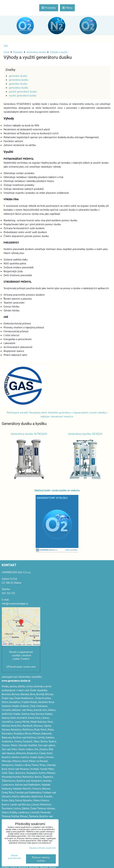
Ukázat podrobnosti (14, 857)
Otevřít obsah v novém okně (21, 667)
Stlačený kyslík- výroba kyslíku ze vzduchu (57, 490)
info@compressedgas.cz (15, 603)
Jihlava (52, 710)
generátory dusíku (19, 80)
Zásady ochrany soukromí (43, 848)
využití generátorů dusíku (23, 95)
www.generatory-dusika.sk (16, 681)
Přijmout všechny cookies (41, 859)
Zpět (6, 46)
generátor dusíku (18, 76)
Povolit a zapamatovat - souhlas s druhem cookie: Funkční (21, 655)
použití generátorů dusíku (23, 91)
